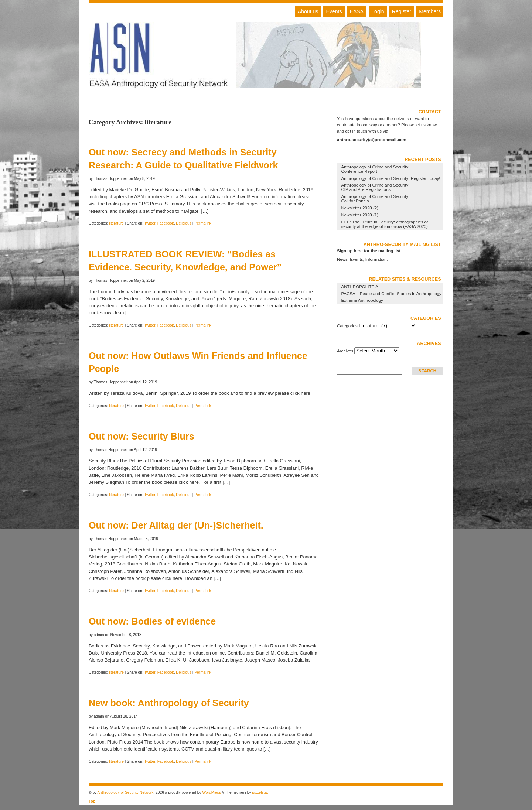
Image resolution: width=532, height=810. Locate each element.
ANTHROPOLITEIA (360, 287)
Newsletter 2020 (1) (360, 215)
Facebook (166, 223)
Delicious (184, 223)
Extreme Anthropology (362, 300)
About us (308, 11)
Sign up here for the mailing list (369, 251)
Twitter (150, 223)
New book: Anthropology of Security (169, 703)
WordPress (211, 792)
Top (92, 801)
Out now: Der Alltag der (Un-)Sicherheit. (176, 525)
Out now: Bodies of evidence (152, 621)
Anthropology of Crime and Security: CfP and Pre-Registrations (376, 187)
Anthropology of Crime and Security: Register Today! (391, 178)
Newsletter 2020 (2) (360, 208)
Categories (347, 326)
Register (402, 11)
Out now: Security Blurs (141, 436)
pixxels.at (260, 792)
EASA (357, 11)
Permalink (203, 223)
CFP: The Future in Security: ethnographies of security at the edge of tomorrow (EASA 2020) (385, 224)
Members (430, 11)
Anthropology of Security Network (125, 792)
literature (116, 223)
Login (378, 11)
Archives (345, 351)
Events (334, 11)
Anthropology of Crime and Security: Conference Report (376, 169)
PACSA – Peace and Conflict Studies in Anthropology (391, 294)
